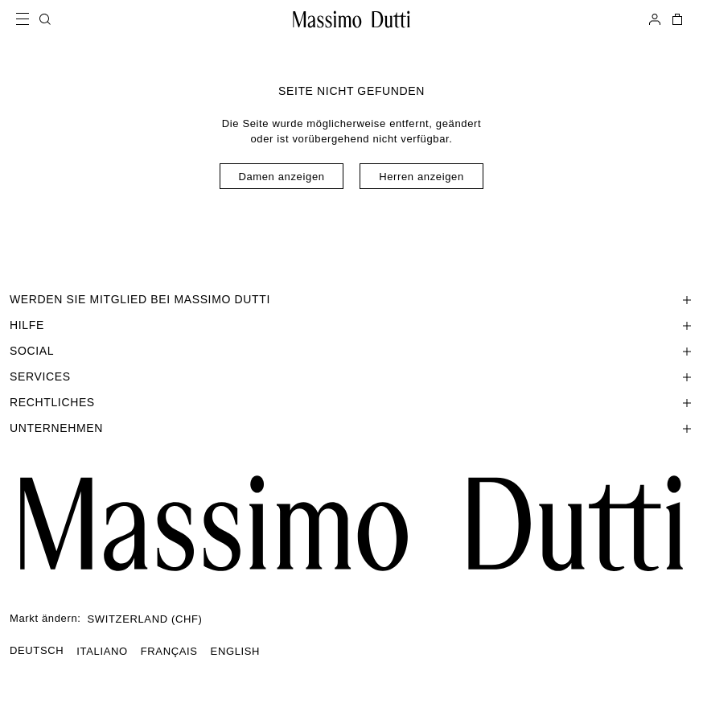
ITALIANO (102, 651)
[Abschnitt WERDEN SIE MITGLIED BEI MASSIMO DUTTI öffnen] (351, 299)
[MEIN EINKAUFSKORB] (676, 19)
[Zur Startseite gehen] (351, 19)
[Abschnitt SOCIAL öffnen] (351, 351)
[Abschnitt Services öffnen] (351, 376)
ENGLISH (236, 651)
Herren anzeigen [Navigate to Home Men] (421, 177)
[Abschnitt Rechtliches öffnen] (351, 402)
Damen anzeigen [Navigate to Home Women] (281, 177)
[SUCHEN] (45, 19)
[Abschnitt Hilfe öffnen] (351, 325)
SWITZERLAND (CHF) (145, 619)
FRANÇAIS (169, 651)
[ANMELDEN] (655, 19)
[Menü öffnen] (27, 19)
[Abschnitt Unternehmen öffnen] (351, 428)
